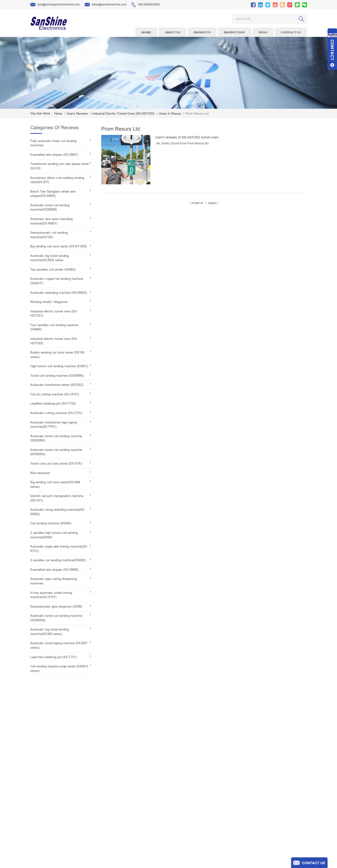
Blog (195, 819)
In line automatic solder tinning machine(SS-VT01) (51, 595)
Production (234, 32)
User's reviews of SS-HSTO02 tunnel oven (187, 137)
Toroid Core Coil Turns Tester (140, 811)
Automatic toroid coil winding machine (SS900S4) (56, 452)
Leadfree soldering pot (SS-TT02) (53, 404)
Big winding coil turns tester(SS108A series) (55, 484)
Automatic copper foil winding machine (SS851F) (57, 281)
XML (195, 833)
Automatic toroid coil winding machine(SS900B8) (50, 207)
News (263, 32)
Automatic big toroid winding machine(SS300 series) (50, 632)
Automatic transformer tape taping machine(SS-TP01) (54, 425)
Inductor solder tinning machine (142, 826)
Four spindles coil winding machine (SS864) (54, 327)
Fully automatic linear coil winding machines (53, 143)
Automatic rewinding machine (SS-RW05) (59, 293)
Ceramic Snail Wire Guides (138, 797)
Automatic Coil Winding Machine (142, 819)
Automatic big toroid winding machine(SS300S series (50, 258)
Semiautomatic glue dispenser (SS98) (56, 607)
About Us (197, 797)
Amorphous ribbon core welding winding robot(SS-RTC (57, 180)
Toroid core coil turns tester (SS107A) (56, 464)
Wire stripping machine (136, 789)
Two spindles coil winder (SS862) (53, 270)
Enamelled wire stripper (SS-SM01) (54, 155)
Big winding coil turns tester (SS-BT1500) (59, 246)
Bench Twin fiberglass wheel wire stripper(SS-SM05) (53, 194)
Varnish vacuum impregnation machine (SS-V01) (57, 498)
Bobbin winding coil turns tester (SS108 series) (57, 355)
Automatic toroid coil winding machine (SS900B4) (56, 438)
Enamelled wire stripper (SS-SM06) (54, 570)
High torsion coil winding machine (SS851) (59, 366)
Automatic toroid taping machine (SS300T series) (59, 645)
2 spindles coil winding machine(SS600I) (58, 560)
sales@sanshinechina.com (106, 5)
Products (202, 32)
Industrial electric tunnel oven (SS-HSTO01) (54, 314)
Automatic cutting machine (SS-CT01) (56, 413)
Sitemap (197, 826)
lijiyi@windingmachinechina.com (55, 5)
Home (146, 32)
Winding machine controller (139, 804)
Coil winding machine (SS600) (51, 523)
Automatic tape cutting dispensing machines (54, 581)
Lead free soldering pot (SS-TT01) (53, 657)
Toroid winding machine (136, 782)
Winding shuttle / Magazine (49, 302)
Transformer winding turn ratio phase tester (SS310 (60, 166)
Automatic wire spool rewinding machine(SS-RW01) (51, 221)
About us (172, 32)
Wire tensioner (40, 473)
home (58, 114)
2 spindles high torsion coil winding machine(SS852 (54, 535)
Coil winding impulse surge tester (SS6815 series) (59, 669)
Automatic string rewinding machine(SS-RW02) (58, 512)
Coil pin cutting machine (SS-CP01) (55, 394)
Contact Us (199, 811)
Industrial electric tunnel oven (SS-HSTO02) (54, 341)
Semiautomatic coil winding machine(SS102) (49, 235)
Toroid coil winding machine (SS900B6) (57, 376)
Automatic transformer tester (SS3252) (57, 385)
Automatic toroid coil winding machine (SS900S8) (56, 618)
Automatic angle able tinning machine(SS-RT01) (59, 549)
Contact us (291, 32)
